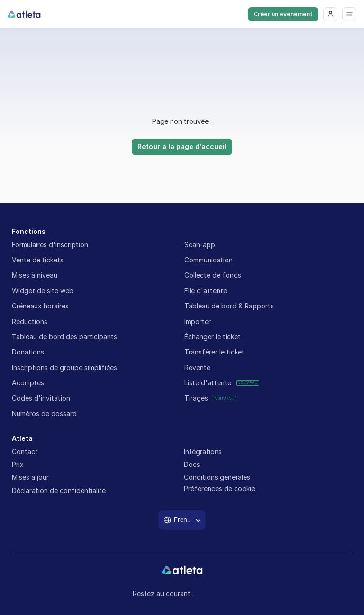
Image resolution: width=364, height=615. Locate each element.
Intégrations (203, 452)
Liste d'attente (208, 383)
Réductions (30, 321)
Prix (18, 464)
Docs (192, 464)
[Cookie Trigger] (219, 489)
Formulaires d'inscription (50, 245)
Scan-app (200, 245)
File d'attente (206, 291)
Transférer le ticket (214, 352)
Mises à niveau (35, 275)
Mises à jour (30, 477)
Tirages (196, 398)
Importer (198, 321)
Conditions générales (217, 477)
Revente (197, 368)
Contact (25, 452)
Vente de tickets (39, 260)
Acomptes (28, 383)
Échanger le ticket (213, 337)
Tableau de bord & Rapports (229, 306)
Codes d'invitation (41, 398)
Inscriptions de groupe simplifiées (64, 368)
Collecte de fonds (213, 275)
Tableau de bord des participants (64, 337)
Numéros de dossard (44, 414)
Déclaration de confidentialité (59, 490)
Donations (28, 352)
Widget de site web (43, 291)
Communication (209, 260)
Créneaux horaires (40, 306)
